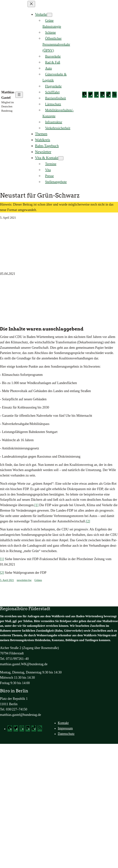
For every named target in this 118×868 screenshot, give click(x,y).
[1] (36, 505)
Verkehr (41, 14)
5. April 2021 (7, 580)
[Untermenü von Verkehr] (50, 15)
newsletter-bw (24, 580)
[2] (88, 521)
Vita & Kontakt (47, 158)
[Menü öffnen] (19, 95)
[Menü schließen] (31, 4)
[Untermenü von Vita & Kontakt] (61, 158)
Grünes (38, 580)
